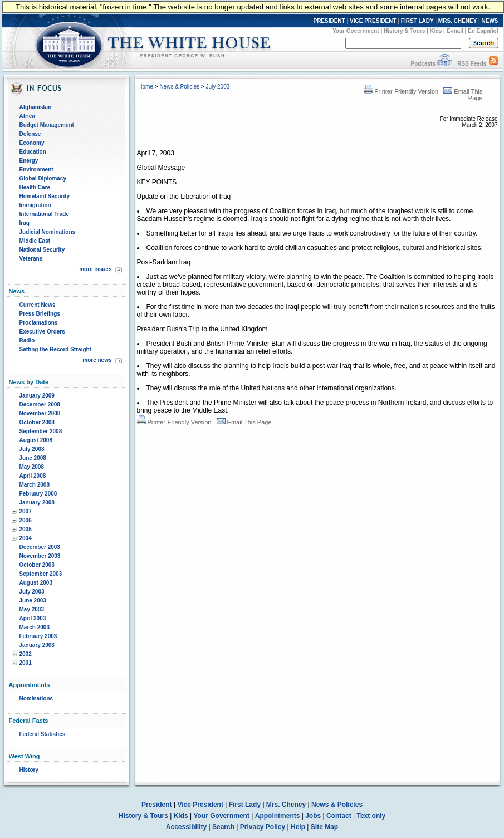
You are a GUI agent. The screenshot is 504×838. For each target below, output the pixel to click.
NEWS (490, 21)
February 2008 (38, 494)
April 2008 (33, 476)
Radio (27, 340)
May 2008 (32, 467)
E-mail (455, 31)
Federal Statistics (43, 734)
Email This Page (244, 422)
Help (298, 827)
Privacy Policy (263, 827)
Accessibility (186, 827)
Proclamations (39, 323)
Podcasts (423, 64)
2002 (26, 654)
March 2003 (35, 627)
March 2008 (35, 485)
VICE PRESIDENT (373, 21)
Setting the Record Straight (55, 349)
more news (97, 360)
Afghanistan (36, 107)
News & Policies (179, 87)
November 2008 (40, 413)
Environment (36, 170)
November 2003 (40, 556)
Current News (38, 305)
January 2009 (37, 396)
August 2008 (36, 440)
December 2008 (40, 405)
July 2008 (32, 449)
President (157, 805)
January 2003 (37, 645)
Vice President (200, 805)
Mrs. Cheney (286, 805)
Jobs (313, 816)
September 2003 (41, 574)
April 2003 (33, 618)
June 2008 (33, 458)
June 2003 (33, 601)
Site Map (324, 827)
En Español (483, 31)
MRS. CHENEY (457, 21)
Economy (32, 143)
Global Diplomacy (43, 178)
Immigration (35, 205)
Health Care (35, 187)
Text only (371, 816)
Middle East (35, 241)
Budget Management (47, 125)
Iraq (25, 223)
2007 (26, 511)
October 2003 (37, 565)
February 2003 (38, 636)
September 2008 (41, 431)
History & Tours (404, 31)
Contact (339, 816)
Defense (30, 134)
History (29, 770)
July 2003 (32, 592)
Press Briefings (40, 314)
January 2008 (37, 503)
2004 (26, 538)
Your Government (356, 31)
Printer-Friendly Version (401, 91)
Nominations (36, 699)
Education (33, 152)
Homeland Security (45, 196)
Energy (29, 161)
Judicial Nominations (48, 232)
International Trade (44, 214)
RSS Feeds (472, 64)
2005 (26, 529)
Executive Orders (42, 332)
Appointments (278, 816)
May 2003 (32, 609)
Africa (27, 116)
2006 (26, 520)
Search (223, 827)
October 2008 (37, 422)
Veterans (31, 259)
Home (146, 87)
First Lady (245, 805)
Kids (436, 31)
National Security (42, 250)
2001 (26, 663)
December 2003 (40, 547)
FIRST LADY (417, 21)
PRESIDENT (329, 21)
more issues (95, 269)
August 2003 (36, 583)
